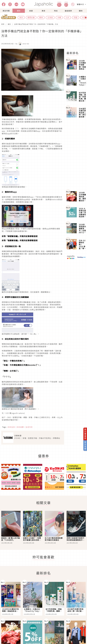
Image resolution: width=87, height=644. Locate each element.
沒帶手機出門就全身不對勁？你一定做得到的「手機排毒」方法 (36, 24)
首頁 (3, 24)
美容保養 (6, 11)
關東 (41, 17)
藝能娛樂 (68, 11)
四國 (76, 17)
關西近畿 (31, 17)
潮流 (19, 11)
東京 (21, 17)
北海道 (50, 17)
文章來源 (18, 436)
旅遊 (31, 11)
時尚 (56, 11)
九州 (67, 17)
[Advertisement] (76, 155)
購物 (81, 11)
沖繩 (59, 17)
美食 (43, 11)
